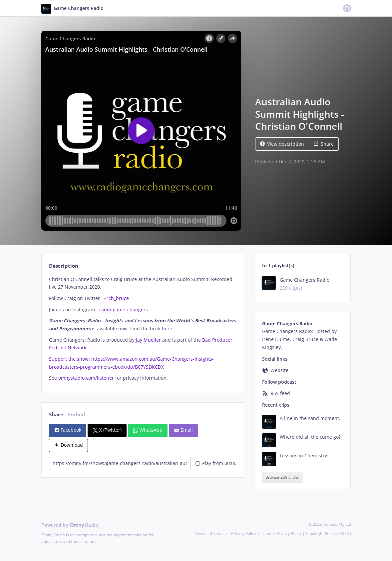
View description (282, 144)
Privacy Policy (244, 533)
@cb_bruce (117, 298)
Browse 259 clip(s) (282, 477)
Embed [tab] (77, 414)
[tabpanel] (143, 329)
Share (324, 144)
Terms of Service (211, 533)
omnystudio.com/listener (86, 378)
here (167, 328)
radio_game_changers (124, 309)
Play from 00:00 (216, 463)
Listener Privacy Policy (281, 533)
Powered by (70, 525)
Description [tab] (64, 266)
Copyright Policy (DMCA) (328, 533)
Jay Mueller (148, 340)
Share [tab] (56, 414)
